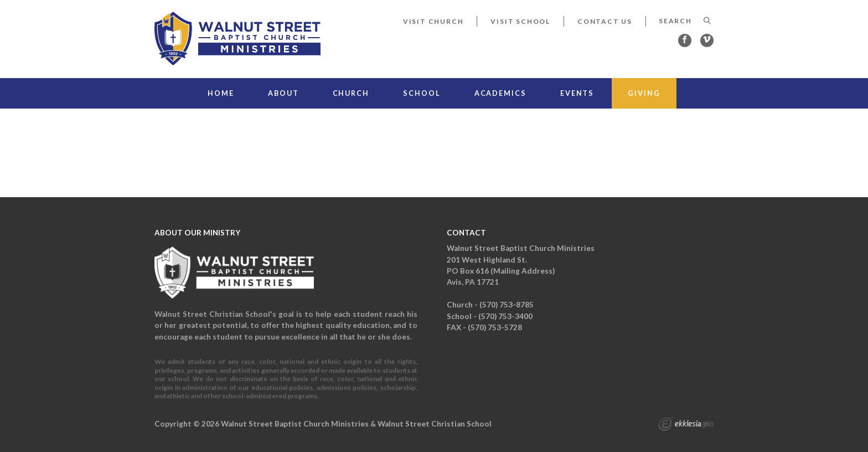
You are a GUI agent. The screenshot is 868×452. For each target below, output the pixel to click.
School (422, 93)
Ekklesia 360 (686, 425)
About (283, 93)
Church (351, 93)
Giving (644, 93)
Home (221, 93)
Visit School (520, 21)
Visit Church (433, 21)
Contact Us (605, 21)
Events (577, 93)
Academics (500, 93)
